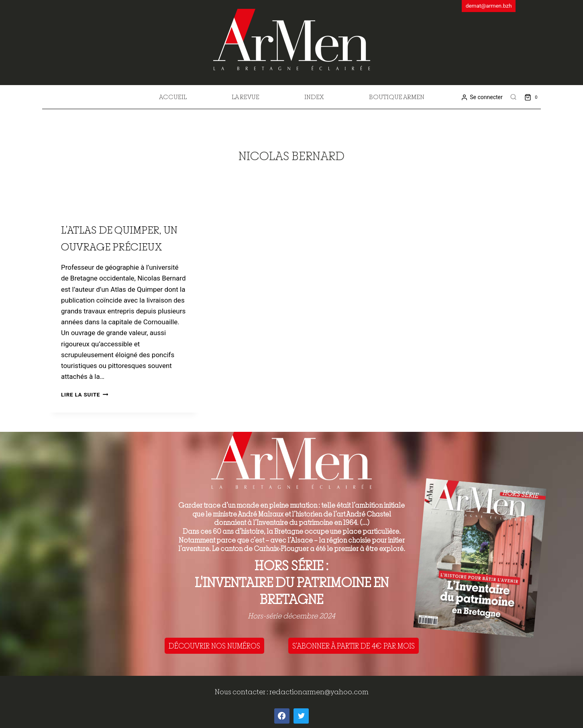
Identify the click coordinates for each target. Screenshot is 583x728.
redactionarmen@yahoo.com (319, 692)
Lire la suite (85, 395)
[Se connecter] (482, 97)
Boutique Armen (397, 97)
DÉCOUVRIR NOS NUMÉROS (214, 646)
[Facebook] (282, 716)
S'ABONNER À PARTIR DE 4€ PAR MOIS (354, 646)
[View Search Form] (514, 97)
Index (314, 97)
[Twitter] (301, 716)
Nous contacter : (242, 692)
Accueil (173, 97)
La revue (246, 97)
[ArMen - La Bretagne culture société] (292, 40)
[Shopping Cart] (533, 97)
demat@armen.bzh (489, 6)
